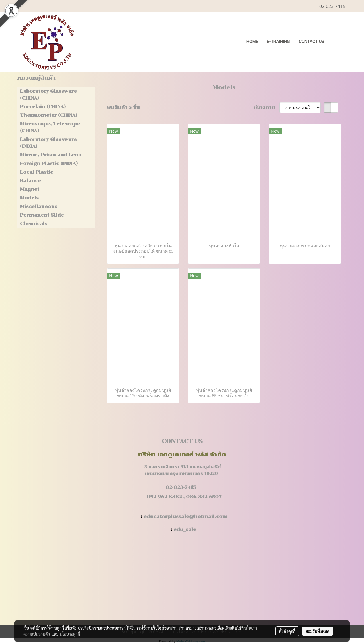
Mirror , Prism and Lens (50, 155)
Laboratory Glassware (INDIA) (48, 143)
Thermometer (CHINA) (49, 115)
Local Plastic (37, 172)
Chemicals (34, 224)
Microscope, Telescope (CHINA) (50, 127)
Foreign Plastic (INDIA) (49, 163)
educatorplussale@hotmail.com (186, 516)
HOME (252, 42)
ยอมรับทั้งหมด (318, 631)
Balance (31, 181)
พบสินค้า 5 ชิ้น (123, 107)
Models (29, 198)
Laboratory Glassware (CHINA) (48, 95)
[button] (337, 42)
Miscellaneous (39, 206)
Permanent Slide (42, 215)
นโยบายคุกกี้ (70, 634)
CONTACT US (311, 42)
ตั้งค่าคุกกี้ (287, 631)
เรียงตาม (267, 107)
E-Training (278, 42)
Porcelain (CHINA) (43, 107)
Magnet (30, 189)
